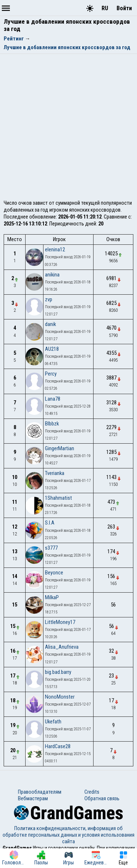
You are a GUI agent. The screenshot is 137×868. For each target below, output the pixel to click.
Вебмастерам (33, 798)
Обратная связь (102, 798)
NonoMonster (60, 697)
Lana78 (53, 399)
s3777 (51, 548)
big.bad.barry (58, 672)
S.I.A (50, 523)
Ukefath (53, 722)
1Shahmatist (58, 498)
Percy (51, 374)
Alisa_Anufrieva (62, 647)
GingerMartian (60, 448)
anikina (52, 275)
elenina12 (55, 250)
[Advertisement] (68, 124)
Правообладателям (40, 792)
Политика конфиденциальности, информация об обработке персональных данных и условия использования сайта (68, 835)
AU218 (52, 349)
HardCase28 (58, 746)
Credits (92, 792)
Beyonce (54, 573)
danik (50, 324)
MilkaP (52, 597)
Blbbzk (52, 424)
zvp (49, 299)
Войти (124, 8)
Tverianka (55, 473)
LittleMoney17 (60, 622)
